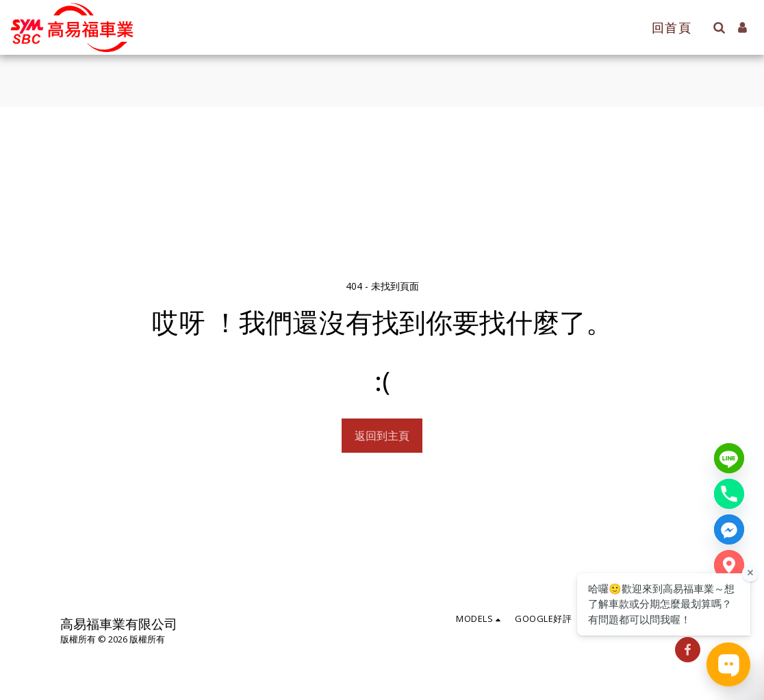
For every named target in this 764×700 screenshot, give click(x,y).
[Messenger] (729, 529)
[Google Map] (729, 565)
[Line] (729, 458)
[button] (719, 27)
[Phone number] (729, 494)
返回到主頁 (382, 436)
